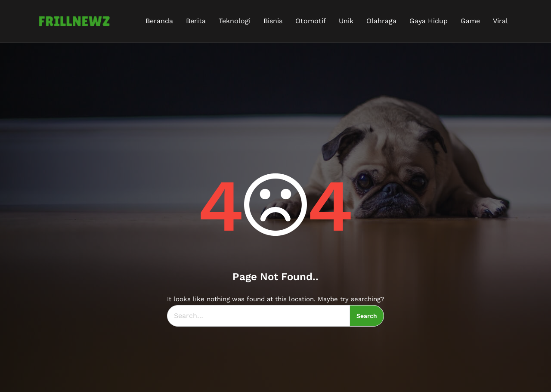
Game (470, 21)
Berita (196, 21)
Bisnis (273, 21)
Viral (500, 21)
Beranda (159, 21)
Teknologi (235, 21)
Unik (346, 21)
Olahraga (381, 21)
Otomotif (311, 21)
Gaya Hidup (429, 21)
